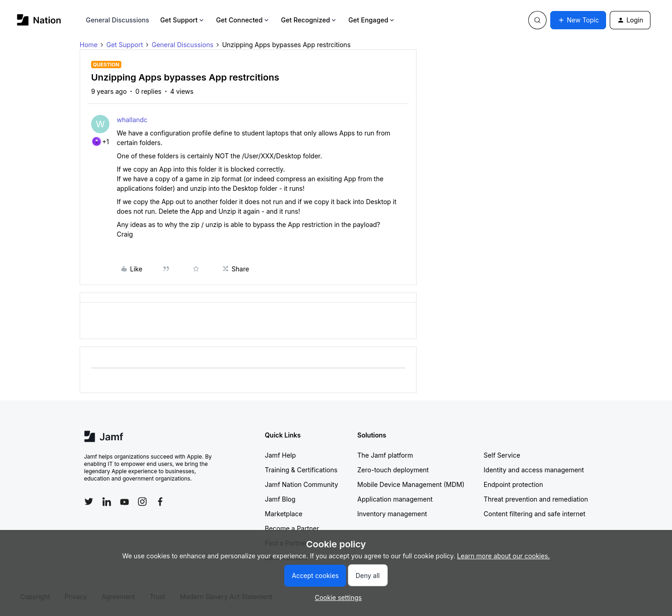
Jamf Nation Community (302, 484)
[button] (578, 20)
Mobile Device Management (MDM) (411, 484)
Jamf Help (281, 455)
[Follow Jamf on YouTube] (125, 502)
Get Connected (243, 20)
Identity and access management (534, 470)
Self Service (502, 455)
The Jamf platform (385, 455)
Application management (395, 499)
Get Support (183, 20)
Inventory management (392, 514)
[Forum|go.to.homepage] (39, 20)
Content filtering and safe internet (535, 514)
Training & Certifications (301, 470)
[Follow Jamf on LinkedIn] (107, 502)
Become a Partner (292, 528)
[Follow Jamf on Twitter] (89, 502)
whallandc (132, 120)
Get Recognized (309, 20)
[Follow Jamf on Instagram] (142, 502)
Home (89, 45)
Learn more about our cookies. (504, 556)
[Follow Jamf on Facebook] (160, 502)
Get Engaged (372, 20)
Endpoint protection (514, 484)
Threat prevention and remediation (536, 499)
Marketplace (284, 514)
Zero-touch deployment (393, 470)
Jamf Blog (280, 499)
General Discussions (118, 20)
